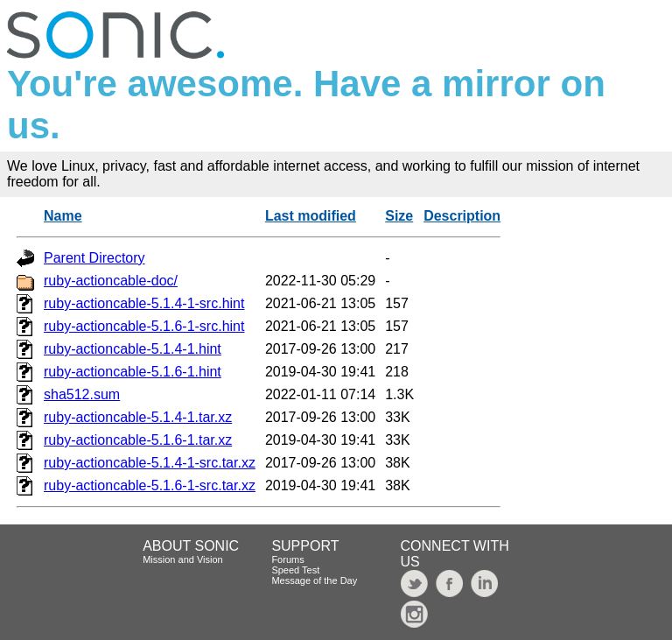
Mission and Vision (183, 559)
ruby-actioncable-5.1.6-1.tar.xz (138, 440)
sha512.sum (82, 394)
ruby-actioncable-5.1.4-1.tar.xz (138, 417)
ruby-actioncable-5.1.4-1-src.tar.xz (150, 463)
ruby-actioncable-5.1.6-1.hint (133, 372)
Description (462, 216)
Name (63, 216)
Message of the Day (314, 580)
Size (399, 216)
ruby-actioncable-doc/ (111, 281)
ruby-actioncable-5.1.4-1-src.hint (144, 303)
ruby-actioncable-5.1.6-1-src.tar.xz (150, 485)
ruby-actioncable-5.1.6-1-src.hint (144, 326)
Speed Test (295, 570)
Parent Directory (94, 258)
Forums (287, 559)
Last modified (311, 216)
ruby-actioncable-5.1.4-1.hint (133, 349)
